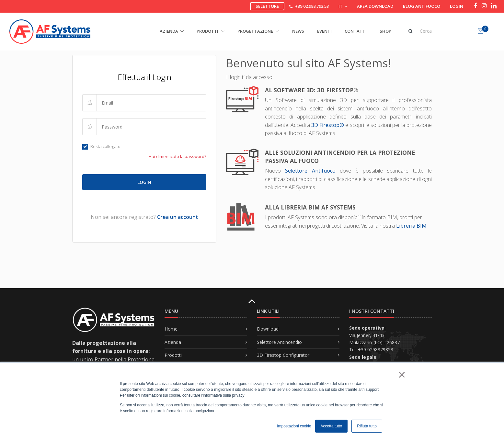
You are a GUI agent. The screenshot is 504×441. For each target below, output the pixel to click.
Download (268, 329)
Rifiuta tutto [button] (367, 426)
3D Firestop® (328, 125)
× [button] (401, 375)
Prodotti (173, 355)
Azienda (173, 342)
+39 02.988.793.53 (312, 6)
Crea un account (178, 217)
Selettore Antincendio (279, 342)
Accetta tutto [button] (332, 426)
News (298, 31)
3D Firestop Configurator (283, 355)
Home (171, 329)
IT (343, 6)
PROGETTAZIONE (258, 31)
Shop (385, 31)
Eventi (324, 31)
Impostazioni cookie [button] (294, 426)
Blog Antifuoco (422, 6)
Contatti (356, 31)
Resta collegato (101, 146)
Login (457, 6)
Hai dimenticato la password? (178, 156)
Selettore (267, 6)
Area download (375, 6)
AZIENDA (169, 31)
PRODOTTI (211, 31)
